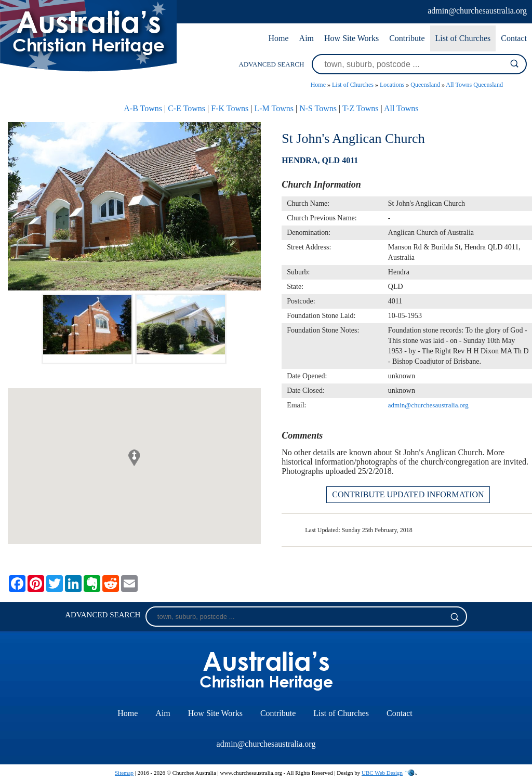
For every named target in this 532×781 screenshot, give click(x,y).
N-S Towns (318, 108)
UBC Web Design (382, 773)
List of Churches (463, 38)
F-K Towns (230, 108)
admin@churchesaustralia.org (477, 11)
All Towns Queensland (474, 85)
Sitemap (124, 773)
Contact (514, 38)
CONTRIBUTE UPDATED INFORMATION (408, 494)
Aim (307, 38)
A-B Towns (143, 108)
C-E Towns (187, 108)
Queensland (425, 85)
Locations (392, 85)
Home (278, 38)
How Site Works (351, 38)
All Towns (401, 108)
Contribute (407, 38)
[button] (134, 458)
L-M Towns (274, 108)
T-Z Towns (361, 108)
